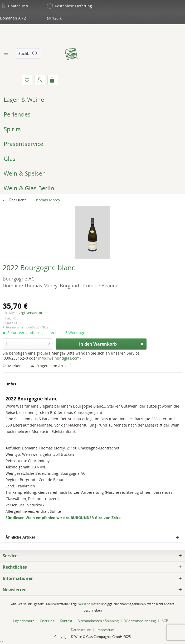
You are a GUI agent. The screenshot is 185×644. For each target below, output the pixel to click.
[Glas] (93, 158)
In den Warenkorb (111, 343)
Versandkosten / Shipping (98, 621)
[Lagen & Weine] (93, 99)
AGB (165, 621)
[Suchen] (35, 53)
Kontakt (66, 621)
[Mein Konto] (40, 80)
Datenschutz (81, 630)
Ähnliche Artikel (20, 537)
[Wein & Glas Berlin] (93, 188)
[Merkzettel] (27, 80)
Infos (11, 384)
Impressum (105, 630)
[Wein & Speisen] (93, 173)
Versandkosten (89, 604)
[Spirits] (93, 129)
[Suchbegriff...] (28, 53)
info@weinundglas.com (59, 358)
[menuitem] (5, 53)
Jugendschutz (23, 621)
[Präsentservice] (93, 144)
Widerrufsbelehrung (140, 621)
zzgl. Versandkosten (34, 313)
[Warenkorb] (53, 80)
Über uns (47, 621)
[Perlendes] (93, 114)
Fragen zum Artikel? (51, 366)
